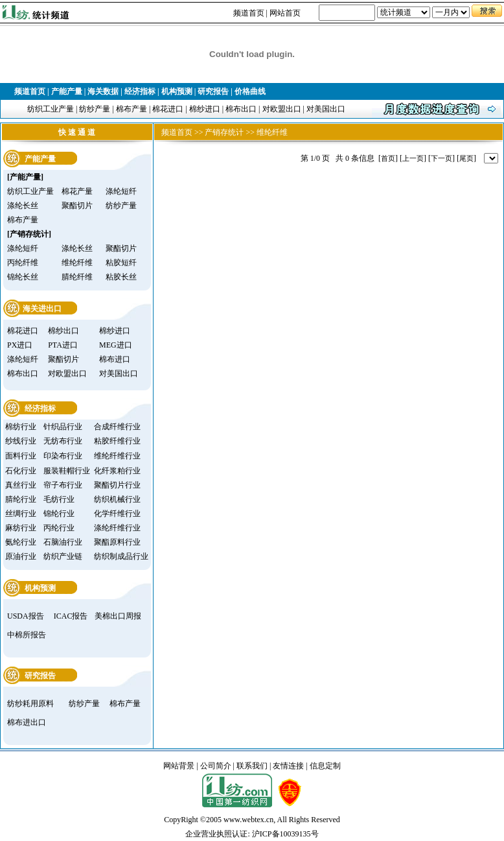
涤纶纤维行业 (117, 528)
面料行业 (21, 456)
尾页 (466, 158)
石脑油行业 (63, 542)
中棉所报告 (27, 635)
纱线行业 (21, 441)
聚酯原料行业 (117, 542)
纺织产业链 (63, 556)
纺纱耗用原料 (30, 704)
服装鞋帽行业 (67, 471)
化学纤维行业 (117, 514)
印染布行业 (63, 456)
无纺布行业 (63, 441)
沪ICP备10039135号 (285, 834)
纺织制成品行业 (121, 556)
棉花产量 (77, 191)
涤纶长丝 (23, 206)
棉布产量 (132, 109)
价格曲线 (250, 91)
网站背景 (179, 766)
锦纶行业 (59, 514)
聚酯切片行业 (117, 485)
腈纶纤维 (77, 277)
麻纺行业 (21, 528)
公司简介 (216, 766)
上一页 (413, 158)
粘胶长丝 (121, 277)
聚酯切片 (77, 206)
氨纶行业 (21, 542)
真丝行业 (21, 485)
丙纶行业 (59, 528)
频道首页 (249, 13)
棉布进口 (115, 359)
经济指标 (140, 91)
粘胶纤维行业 (117, 441)
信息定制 (325, 766)
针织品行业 (63, 427)
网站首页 (285, 13)
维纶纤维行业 (117, 456)
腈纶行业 (21, 499)
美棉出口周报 (118, 616)
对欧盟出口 (282, 109)
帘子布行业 (63, 485)
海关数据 (103, 91)
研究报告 (213, 91)
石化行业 (21, 471)
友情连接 (288, 766)
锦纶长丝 (23, 277)
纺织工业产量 (51, 109)
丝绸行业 (21, 514)
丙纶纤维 (23, 263)
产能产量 (67, 91)
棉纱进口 (205, 109)
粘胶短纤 (121, 263)
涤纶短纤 (121, 191)
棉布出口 (241, 109)
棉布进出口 (27, 722)
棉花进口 (168, 109)
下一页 (441, 158)
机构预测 (177, 91)
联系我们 (252, 766)
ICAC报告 (71, 616)
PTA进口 (63, 345)
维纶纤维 (77, 263)
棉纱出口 (63, 331)
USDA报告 (26, 616)
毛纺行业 (59, 499)
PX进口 (20, 345)
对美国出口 (326, 109)
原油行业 (21, 556)
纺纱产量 (95, 109)
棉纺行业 (21, 427)
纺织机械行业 (117, 499)
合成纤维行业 (117, 427)
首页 (388, 158)
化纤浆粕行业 (117, 471)
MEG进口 (116, 345)
